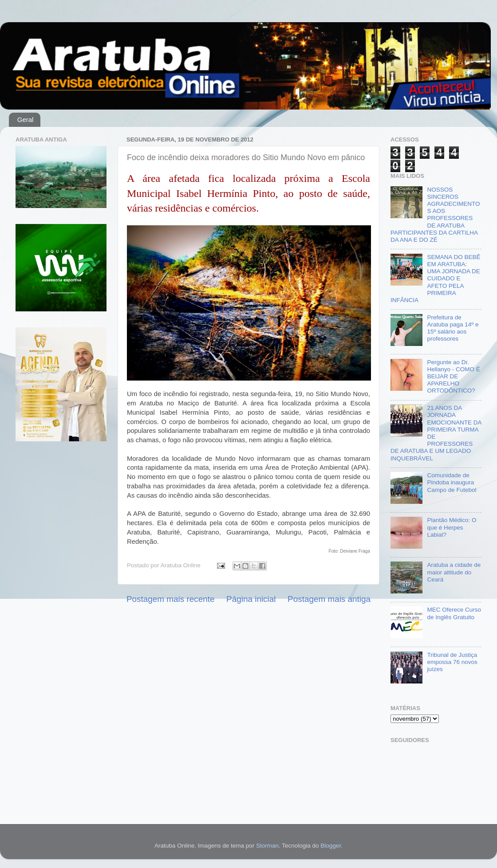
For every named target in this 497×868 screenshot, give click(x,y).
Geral (26, 120)
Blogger (331, 846)
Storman (267, 846)
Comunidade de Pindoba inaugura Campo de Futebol (452, 482)
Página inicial (251, 599)
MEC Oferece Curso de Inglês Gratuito (454, 613)
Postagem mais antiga (329, 599)
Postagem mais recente (170, 599)
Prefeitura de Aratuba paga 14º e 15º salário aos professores (453, 328)
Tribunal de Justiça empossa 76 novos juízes (452, 662)
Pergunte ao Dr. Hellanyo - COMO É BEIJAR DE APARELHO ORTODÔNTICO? (453, 377)
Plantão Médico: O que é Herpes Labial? (452, 527)
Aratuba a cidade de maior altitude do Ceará (454, 572)
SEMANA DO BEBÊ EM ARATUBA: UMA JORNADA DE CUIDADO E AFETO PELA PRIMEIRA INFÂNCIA (435, 279)
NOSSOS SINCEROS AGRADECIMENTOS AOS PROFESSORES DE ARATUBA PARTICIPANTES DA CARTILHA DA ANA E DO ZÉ (435, 215)
